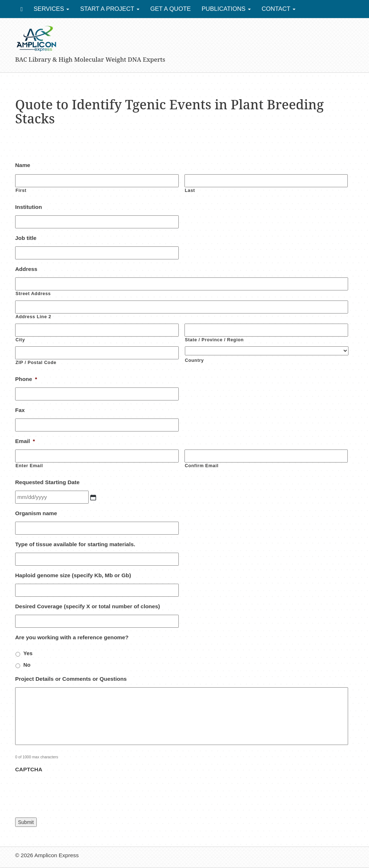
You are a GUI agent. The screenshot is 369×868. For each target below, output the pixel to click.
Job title (26, 238)
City (20, 340)
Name (23, 165)
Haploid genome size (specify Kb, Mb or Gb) (73, 575)
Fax (20, 410)
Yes (28, 653)
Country (194, 360)
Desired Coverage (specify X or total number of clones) (88, 606)
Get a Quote (171, 9)
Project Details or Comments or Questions (71, 679)
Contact (279, 9)
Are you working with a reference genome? (72, 637)
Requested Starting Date (47, 482)
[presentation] (70, 792)
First (21, 190)
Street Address (33, 294)
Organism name (36, 513)
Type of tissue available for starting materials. (75, 544)
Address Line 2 (33, 317)
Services (51, 9)
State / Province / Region (214, 340)
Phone (26, 379)
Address (26, 269)
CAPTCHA (29, 769)
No (27, 665)
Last (190, 190)
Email (25, 441)
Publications (226, 9)
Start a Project (110, 9)
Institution (28, 207)
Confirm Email (202, 466)
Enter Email (29, 466)
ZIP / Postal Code (36, 363)
